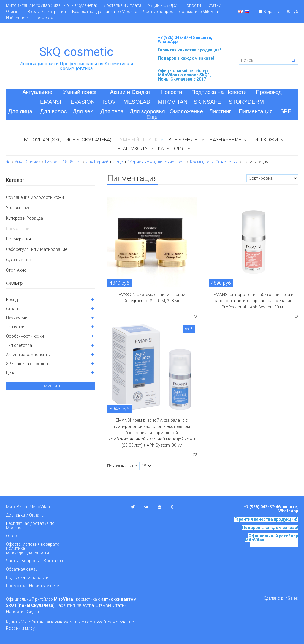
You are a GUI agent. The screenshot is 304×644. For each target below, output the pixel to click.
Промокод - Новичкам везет (33, 586)
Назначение (225, 140)
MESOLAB (137, 102)
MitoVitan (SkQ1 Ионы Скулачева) (68, 140)
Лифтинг (220, 111)
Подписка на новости (27, 577)
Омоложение (186, 111)
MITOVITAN (173, 102)
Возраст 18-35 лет (63, 162)
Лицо (118, 162)
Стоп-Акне (16, 270)
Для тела (112, 111)
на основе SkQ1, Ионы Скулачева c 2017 (185, 77)
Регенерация (18, 239)
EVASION (83, 102)
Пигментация (256, 111)
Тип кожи (265, 140)
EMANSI (51, 102)
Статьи (214, 5)
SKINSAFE (207, 102)
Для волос (53, 111)
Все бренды (184, 140)
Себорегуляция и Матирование (37, 249)
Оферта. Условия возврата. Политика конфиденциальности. (33, 548)
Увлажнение (18, 208)
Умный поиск (80, 92)
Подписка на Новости (219, 92)
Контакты (53, 561)
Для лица (20, 111)
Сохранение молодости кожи (35, 197)
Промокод (44, 18)
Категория (171, 149)
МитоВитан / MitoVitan (28, 507)
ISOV (109, 102)
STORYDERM (247, 102)
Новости (192, 5)
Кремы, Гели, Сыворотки (214, 162)
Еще (152, 117)
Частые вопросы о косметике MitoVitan (182, 12)
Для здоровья (147, 111)
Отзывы (14, 12)
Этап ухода (132, 149)
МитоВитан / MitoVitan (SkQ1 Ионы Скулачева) (52, 5)
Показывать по (122, 466)
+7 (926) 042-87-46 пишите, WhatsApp (185, 40)
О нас (11, 536)
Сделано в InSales (281, 598)
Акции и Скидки (162, 5)
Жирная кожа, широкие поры (157, 162)
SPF (286, 111)
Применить (51, 386)
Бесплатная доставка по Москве (104, 12)
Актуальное (37, 92)
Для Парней (97, 162)
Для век (83, 111)
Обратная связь (22, 569)
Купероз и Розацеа (24, 218)
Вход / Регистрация (47, 12)
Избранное (17, 18)
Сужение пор (19, 260)
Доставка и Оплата (122, 5)
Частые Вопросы (23, 561)
